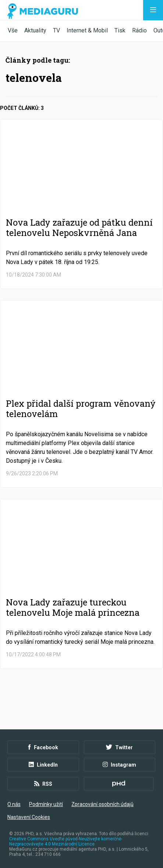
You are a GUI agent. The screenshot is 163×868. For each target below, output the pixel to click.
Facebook (43, 747)
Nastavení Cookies (29, 817)
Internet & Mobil (87, 30)
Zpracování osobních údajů (102, 804)
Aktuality (35, 30)
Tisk (120, 30)
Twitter (119, 747)
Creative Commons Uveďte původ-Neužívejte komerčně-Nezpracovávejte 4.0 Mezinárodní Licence (66, 841)
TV (56, 30)
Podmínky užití (46, 804)
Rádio (139, 30)
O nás (14, 804)
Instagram (119, 765)
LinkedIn (43, 765)
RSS (43, 784)
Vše (13, 30)
